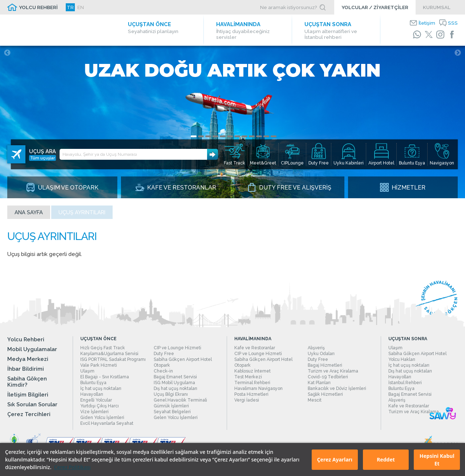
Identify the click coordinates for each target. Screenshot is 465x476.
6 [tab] (230, 136)
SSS (453, 23)
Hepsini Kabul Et (437, 460)
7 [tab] (237, 136)
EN (81, 7)
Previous (7, 53)
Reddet (386, 459)
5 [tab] (223, 136)
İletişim (427, 23)
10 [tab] (259, 136)
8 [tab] (244, 136)
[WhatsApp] (417, 34)
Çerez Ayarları (335, 459)
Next (458, 53)
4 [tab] (215, 136)
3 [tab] (208, 136)
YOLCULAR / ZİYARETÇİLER (375, 7)
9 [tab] (252, 136)
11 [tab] (266, 136)
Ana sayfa (29, 212)
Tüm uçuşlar (43, 158)
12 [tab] (274, 136)
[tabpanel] (232, 122)
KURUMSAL (437, 7)
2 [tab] (201, 136)
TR (70, 7)
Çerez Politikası (72, 467)
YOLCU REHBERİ (38, 7)
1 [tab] (194, 136)
